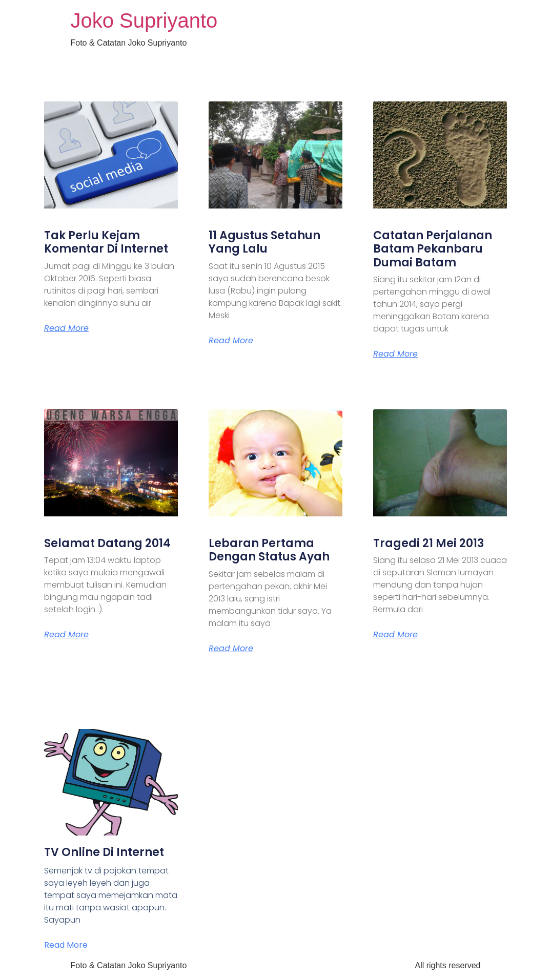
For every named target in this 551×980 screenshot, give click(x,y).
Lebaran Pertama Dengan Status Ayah (269, 550)
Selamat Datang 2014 (107, 543)
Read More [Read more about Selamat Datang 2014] (66, 635)
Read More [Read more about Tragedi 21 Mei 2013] (395, 635)
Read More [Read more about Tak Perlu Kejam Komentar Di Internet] (66, 328)
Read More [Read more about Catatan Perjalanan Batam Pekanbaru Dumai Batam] (395, 354)
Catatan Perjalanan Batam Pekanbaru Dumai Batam (433, 249)
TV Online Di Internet (104, 852)
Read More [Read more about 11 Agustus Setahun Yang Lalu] (231, 341)
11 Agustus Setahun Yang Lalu (264, 242)
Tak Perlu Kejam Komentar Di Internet (106, 242)
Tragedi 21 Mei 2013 (428, 543)
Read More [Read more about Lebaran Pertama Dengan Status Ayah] (231, 649)
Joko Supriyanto (144, 20)
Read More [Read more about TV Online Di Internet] (66, 945)
